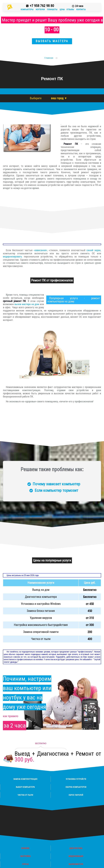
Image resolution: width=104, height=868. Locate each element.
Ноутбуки (40, 9)
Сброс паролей (76, 795)
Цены (62, 9)
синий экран (94, 250)
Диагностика (76, 848)
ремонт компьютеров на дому (74, 300)
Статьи (25, 864)
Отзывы (70, 9)
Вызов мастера (76, 864)
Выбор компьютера (25, 787)
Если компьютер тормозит (56, 490)
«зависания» (40, 250)
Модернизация (76, 856)
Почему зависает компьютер (56, 484)
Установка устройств (76, 779)
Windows (25, 848)
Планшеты (52, 9)
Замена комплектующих (25, 779)
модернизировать (13, 257)
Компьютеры (27, 9)
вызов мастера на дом (27, 304)
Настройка (25, 856)
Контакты (81, 9)
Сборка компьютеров (76, 787)
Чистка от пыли (25, 795)
